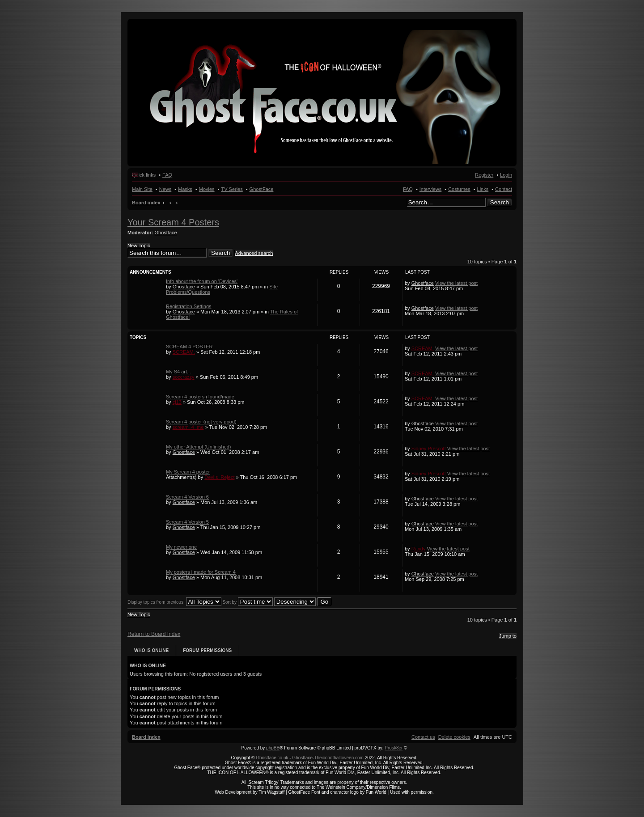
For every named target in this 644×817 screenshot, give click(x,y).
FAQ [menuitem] (167, 175)
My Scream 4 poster (188, 472)
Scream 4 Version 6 (187, 497)
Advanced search (254, 253)
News (165, 189)
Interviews (431, 189)
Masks (185, 189)
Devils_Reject (219, 477)
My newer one (181, 547)
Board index (146, 203)
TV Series (232, 189)
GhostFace (262, 189)
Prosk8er (394, 748)
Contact (504, 189)
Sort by (247, 602)
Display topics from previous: (174, 602)
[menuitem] (454, 737)
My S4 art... (178, 372)
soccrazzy (184, 377)
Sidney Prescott (429, 449)
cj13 (177, 402)
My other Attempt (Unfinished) (199, 447)
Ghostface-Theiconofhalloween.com (328, 758)
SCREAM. (184, 352)
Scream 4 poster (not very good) (201, 422)
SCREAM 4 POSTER (189, 347)
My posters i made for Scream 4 (201, 572)
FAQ (408, 189)
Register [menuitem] (484, 175)
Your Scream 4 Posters (173, 222)
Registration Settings (189, 306)
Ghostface (166, 233)
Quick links (144, 175)
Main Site (142, 189)
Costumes (459, 189)
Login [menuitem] (506, 175)
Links (483, 189)
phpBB (273, 748)
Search (500, 202)
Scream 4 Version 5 (187, 522)
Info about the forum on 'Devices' (202, 281)
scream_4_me (188, 427)
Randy (419, 549)
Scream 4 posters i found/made (200, 397)
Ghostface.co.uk (273, 758)
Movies (207, 189)
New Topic (139, 246)
